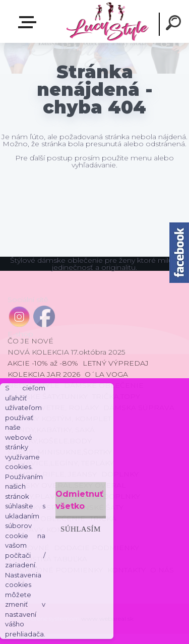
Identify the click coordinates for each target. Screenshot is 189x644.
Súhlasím (81, 529)
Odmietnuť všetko (79, 500)
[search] (175, 24)
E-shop (29, 22)
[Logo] (107, 21)
